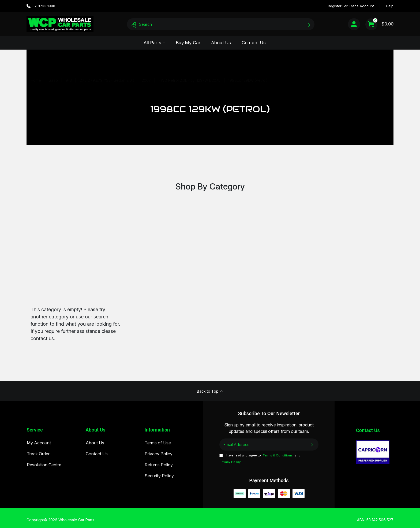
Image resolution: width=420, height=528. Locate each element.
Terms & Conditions (278, 456)
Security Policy (159, 477)
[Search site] (307, 25)
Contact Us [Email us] (368, 431)
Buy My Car (188, 43)
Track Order (38, 455)
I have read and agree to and (260, 459)
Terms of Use (157, 444)
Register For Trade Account (351, 6)
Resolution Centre (44, 466)
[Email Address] (269, 445)
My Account (39, 444)
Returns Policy (158, 466)
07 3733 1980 (41, 6)
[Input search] (221, 24)
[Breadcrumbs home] (36, 80)
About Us (221, 43)
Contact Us (254, 43)
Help (390, 6)
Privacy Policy (158, 455)
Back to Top (210, 391)
